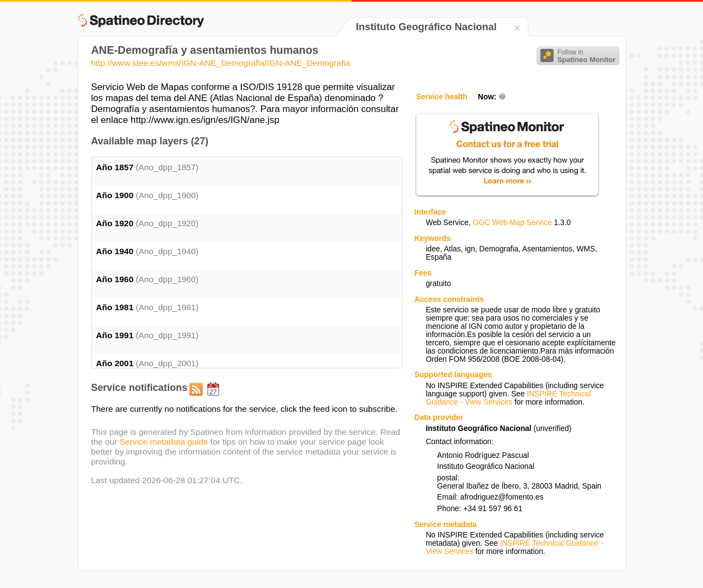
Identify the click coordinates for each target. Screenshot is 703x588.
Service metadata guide (164, 442)
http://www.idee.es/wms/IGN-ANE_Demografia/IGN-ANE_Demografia (221, 63)
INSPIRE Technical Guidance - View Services (508, 398)
